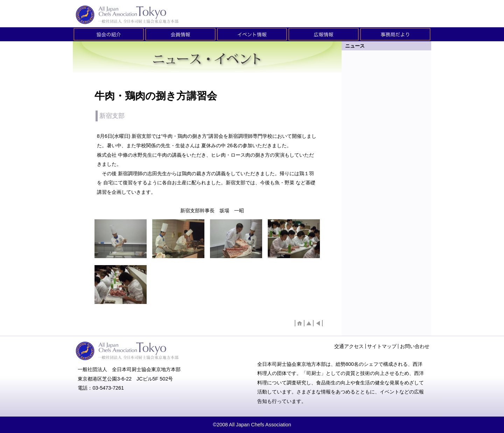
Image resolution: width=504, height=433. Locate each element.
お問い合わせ (415, 346)
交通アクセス (349, 346)
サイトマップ (382, 346)
